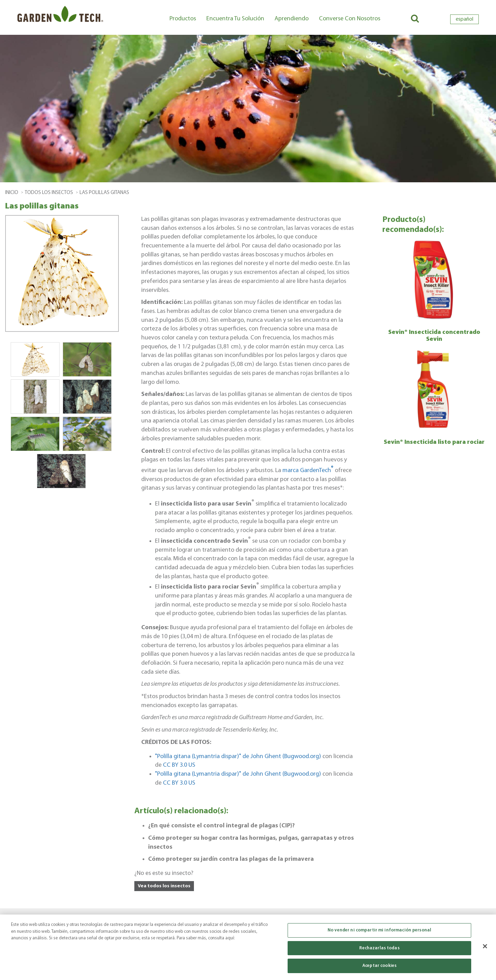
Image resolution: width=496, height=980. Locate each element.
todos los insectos (49, 193)
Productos (183, 19)
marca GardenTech (309, 471)
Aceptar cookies (379, 968)
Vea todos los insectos (164, 886)
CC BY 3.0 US (179, 765)
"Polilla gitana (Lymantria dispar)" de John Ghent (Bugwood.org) (238, 757)
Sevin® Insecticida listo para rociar (434, 442)
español (464, 19)
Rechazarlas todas (379, 951)
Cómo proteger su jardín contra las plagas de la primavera (231, 859)
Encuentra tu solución (235, 19)
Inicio (12, 193)
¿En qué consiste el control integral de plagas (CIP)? (221, 826)
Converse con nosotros (350, 19)
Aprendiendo (292, 19)
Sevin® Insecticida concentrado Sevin (434, 336)
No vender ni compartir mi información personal (379, 933)
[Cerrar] (485, 949)
